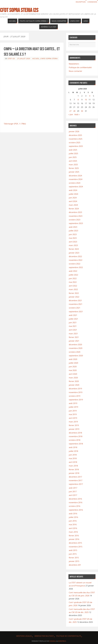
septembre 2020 (76, 356)
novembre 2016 (76, 502)
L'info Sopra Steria (49, 58)
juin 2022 (73, 278)
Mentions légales (24, 636)
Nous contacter (76, 71)
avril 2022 (73, 286)
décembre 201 (75, 565)
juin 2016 (73, 521)
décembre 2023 (75, 212)
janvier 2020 (74, 385)
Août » (77, 114)
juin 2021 (73, 323)
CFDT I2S (11, 58)
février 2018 (74, 470)
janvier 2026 (74, 131)
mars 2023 (73, 245)
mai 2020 (73, 370)
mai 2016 (73, 525)
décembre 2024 (75, 176)
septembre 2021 (76, 312)
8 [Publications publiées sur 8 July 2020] (78, 100)
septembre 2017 (76, 484)
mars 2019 (73, 422)
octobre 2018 (75, 440)
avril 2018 (73, 462)
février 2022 (74, 293)
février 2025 (74, 168)
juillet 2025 (73, 153)
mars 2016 (73, 532)
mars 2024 (73, 205)
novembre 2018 (76, 436)
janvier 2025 (74, 172)
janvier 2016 (74, 539)
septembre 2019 (76, 400)
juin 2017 (73, 492)
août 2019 (73, 403)
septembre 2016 (76, 510)
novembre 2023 (76, 216)
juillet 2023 (73, 231)
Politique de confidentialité (80, 67)
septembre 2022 (76, 267)
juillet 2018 (73, 451)
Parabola (53, 641)
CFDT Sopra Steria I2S (19, 10)
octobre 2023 (75, 220)
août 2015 (73, 550)
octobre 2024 (75, 183)
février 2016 (74, 536)
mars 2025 (73, 165)
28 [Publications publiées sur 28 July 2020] (74, 111)
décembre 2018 (75, 433)
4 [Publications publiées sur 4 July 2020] (90, 96)
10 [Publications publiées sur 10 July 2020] (86, 100)
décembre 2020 (75, 345)
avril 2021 (73, 330)
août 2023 (73, 227)
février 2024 (74, 209)
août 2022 (73, 271)
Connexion (92, 2)
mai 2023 (73, 238)
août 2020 (73, 359)
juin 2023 (73, 234)
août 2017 (73, 488)
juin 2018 (73, 455)
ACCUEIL (36, 58)
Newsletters (74, 64)
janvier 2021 (74, 341)
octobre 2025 (75, 143)
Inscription (81, 2)
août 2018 (73, 447)
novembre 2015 (76, 547)
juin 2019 (73, 411)
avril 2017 (73, 495)
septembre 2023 (76, 223)
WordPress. (62, 641)
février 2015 (74, 558)
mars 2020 (73, 378)
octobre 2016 (75, 506)
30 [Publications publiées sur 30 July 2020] (82, 111)
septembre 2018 (76, 444)
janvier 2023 (74, 253)
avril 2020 (73, 374)
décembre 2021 (75, 300)
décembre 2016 (75, 499)
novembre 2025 (76, 139)
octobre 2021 (75, 308)
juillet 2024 (73, 194)
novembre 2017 (76, 480)
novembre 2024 (76, 179)
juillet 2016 (73, 517)
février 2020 (74, 381)
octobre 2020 (75, 352)
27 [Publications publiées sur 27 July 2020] (70, 111)
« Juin (71, 114)
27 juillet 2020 (24, 58)
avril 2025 (73, 161)
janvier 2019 (74, 429)
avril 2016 (73, 528)
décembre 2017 (75, 477)
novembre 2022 (76, 260)
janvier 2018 (74, 473)
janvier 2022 (74, 297)
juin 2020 (73, 367)
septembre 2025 (76, 146)
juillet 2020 (73, 363)
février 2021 (74, 337)
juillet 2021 (73, 319)
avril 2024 (73, 201)
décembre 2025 (75, 135)
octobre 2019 (75, 396)
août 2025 (73, 150)
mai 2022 (73, 282)
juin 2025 (73, 157)
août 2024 (73, 190)
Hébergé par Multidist (44, 636)
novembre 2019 (76, 392)
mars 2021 (73, 334)
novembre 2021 (76, 304)
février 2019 (74, 425)
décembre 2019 (75, 389)
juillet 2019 (73, 407)
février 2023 (74, 249)
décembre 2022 (75, 256)
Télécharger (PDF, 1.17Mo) (15, 124)
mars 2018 (73, 466)
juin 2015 (73, 554)
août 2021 (73, 315)
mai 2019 (73, 414)
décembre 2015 (75, 543)
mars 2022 (73, 289)
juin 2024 (73, 198)
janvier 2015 (74, 561)
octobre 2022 (75, 264)
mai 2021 (73, 326)
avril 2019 (73, 418)
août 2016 (73, 514)
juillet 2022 (73, 275)
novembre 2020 (76, 348)
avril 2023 (73, 242)
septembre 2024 (76, 187)
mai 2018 (73, 458)
